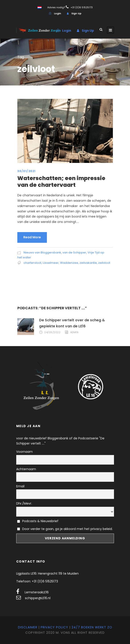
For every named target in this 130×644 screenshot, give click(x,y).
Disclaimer (28, 627)
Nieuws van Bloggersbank (42, 252)
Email (20, 486)
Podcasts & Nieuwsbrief (38, 521)
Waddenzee (69, 263)
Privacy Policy (54, 627)
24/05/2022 (52, 332)
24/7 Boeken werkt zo (92, 627)
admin (74, 332)
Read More (32, 237)
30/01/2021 (27, 171)
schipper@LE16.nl (38, 598)
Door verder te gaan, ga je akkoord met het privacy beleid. (67, 529)
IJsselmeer (51, 263)
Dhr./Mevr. (24, 503)
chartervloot (32, 263)
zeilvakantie (88, 263)
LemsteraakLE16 (37, 592)
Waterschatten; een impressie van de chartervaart (61, 182)
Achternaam (26, 469)
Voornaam (24, 452)
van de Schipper (74, 252)
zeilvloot (104, 263)
